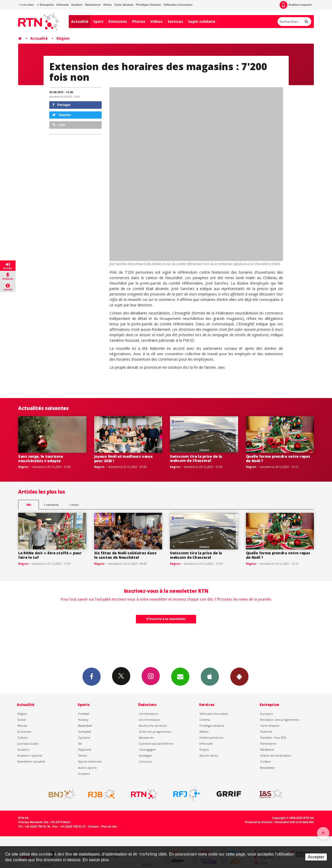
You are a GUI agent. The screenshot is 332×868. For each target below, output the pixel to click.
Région (63, 38)
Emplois (77, 5)
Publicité (266, 732)
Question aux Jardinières (156, 743)
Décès (108, 5)
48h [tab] (29, 505)
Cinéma (205, 720)
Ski (80, 743)
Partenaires (268, 743)
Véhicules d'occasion (178, 5)
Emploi (204, 749)
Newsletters (180, 676)
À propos (266, 714)
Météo (204, 732)
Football (84, 714)
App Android (239, 676)
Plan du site (109, 826)
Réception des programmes (280, 720)
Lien (59, 125)
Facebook (92, 676)
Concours (145, 761)
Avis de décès (209, 755)
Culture (23, 738)
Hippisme (85, 749)
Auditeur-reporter (296, 5)
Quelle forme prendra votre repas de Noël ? (278, 459)
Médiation (267, 749)
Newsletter (268, 768)
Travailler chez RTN (273, 738)
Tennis (82, 755)
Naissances (93, 5)
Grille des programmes (155, 732)
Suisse (22, 720)
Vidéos (156, 21)
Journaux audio (28, 743)
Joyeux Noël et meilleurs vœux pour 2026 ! (123, 459)
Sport (98, 21)
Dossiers (23, 749)
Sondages (145, 755)
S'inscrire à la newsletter (166, 619)
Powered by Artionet (259, 822)
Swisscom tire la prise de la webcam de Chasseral (196, 459)
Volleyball (85, 732)
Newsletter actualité (31, 761)
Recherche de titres (153, 726)
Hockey (83, 720)
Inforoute (63, 5)
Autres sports (87, 768)
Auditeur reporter (30, 755)
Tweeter (62, 115)
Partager (62, 105)
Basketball (85, 726)
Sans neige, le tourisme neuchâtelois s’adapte (41, 459)
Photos (139, 21)
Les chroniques (149, 720)
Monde (22, 726)
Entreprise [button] (45, 5)
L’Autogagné (147, 749)
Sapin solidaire (202, 21)
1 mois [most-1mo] (74, 505)
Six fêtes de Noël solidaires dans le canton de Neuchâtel (125, 555)
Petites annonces (211, 738)
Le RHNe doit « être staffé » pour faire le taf (50, 555)
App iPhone (210, 676)
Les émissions (148, 714)
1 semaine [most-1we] (51, 505)
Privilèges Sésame (148, 5)
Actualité (80, 21)
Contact (265, 761)
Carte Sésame (124, 5)
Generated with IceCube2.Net (294, 822)
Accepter (316, 857)
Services (175, 21)
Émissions (118, 21)
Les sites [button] (26, 5)
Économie (24, 732)
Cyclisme (84, 738)
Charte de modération (276, 755)
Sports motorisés (90, 761)
